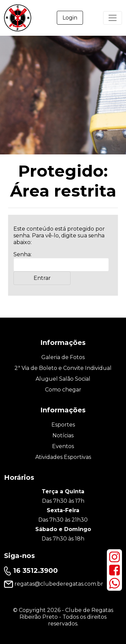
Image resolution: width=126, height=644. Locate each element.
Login (70, 18)
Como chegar (63, 390)
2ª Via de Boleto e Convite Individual (63, 368)
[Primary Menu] (113, 18)
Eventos (63, 446)
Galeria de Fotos (63, 357)
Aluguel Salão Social (63, 379)
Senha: (61, 261)
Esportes (63, 425)
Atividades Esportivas (63, 457)
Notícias (63, 435)
